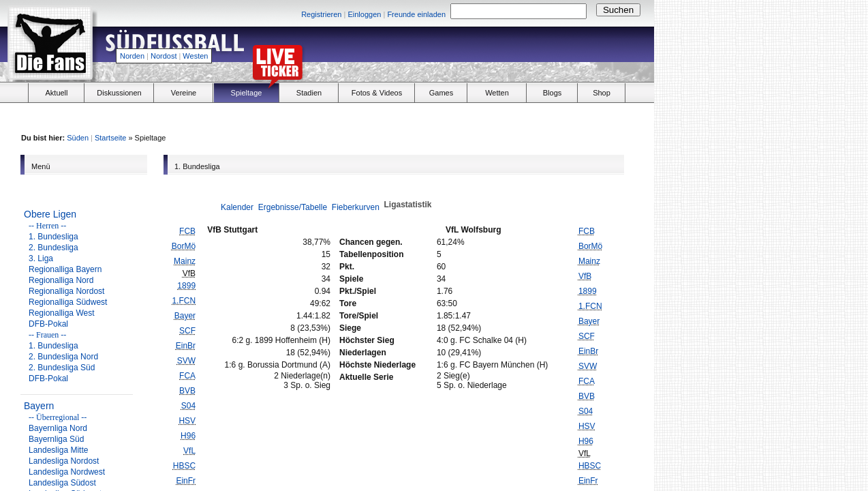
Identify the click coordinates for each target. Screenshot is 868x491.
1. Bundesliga (53, 237)
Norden (132, 56)
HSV (187, 421)
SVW (186, 361)
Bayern (39, 406)
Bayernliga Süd (56, 439)
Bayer (185, 316)
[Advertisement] (495, 52)
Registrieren (321, 14)
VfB (585, 276)
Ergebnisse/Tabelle (293, 207)
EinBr (186, 346)
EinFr (186, 481)
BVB (187, 391)
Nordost (164, 56)
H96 (188, 436)
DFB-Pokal (48, 324)
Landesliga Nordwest (67, 472)
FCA (187, 376)
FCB (187, 231)
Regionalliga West (62, 313)
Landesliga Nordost (64, 461)
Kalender (237, 207)
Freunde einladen (416, 14)
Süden (78, 138)
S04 (188, 406)
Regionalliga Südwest (68, 302)
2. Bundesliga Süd (62, 368)
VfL (189, 451)
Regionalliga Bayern (65, 269)
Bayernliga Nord (58, 428)
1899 (186, 286)
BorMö (184, 246)
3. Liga (41, 258)
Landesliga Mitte (58, 450)
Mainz (185, 261)
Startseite (110, 138)
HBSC (184, 466)
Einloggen (364, 14)
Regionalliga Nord (61, 280)
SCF (187, 331)
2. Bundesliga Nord (63, 357)
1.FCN (184, 301)
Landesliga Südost (62, 483)
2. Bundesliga (53, 248)
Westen (195, 56)
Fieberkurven (356, 207)
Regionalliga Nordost (66, 291)
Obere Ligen (50, 214)
